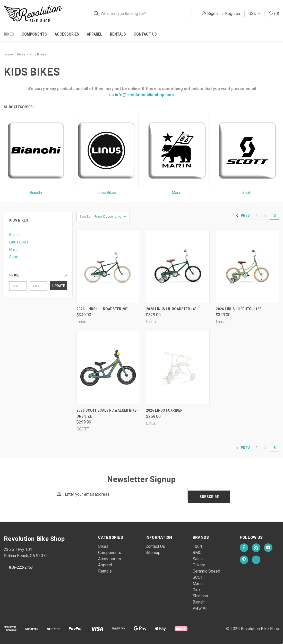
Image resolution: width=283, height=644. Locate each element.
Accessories (67, 34)
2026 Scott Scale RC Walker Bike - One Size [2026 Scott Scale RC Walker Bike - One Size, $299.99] (108, 413)
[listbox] (112, 217)
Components (34, 34)
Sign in (213, 14)
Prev (243, 216)
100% (198, 544)
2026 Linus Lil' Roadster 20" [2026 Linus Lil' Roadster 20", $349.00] (102, 309)
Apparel (95, 34)
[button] (38, 275)
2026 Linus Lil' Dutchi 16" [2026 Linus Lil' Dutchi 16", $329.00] (238, 309)
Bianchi (15, 235)
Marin (14, 249)
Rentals (118, 34)
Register (233, 14)
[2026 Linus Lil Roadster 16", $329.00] (178, 266)
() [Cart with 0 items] (274, 13)
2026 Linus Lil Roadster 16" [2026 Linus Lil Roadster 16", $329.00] (171, 309)
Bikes (9, 34)
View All (200, 606)
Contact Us (145, 34)
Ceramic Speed (206, 569)
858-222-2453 (21, 565)
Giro (196, 587)
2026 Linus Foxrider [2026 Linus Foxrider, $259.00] (164, 410)
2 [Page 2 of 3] (266, 215)
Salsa (198, 556)
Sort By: (85, 217)
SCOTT (199, 575)
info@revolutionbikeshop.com (144, 95)
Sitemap (153, 550)
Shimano (200, 593)
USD (254, 14)
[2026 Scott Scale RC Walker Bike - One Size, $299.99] (108, 368)
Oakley (199, 562)
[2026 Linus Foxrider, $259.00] (178, 368)
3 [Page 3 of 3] (275, 215)
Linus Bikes (19, 242)
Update (59, 286)
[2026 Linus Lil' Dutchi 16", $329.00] (247, 266)
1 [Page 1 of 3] (257, 215)
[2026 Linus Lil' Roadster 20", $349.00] (108, 266)
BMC (197, 550)
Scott (14, 257)
